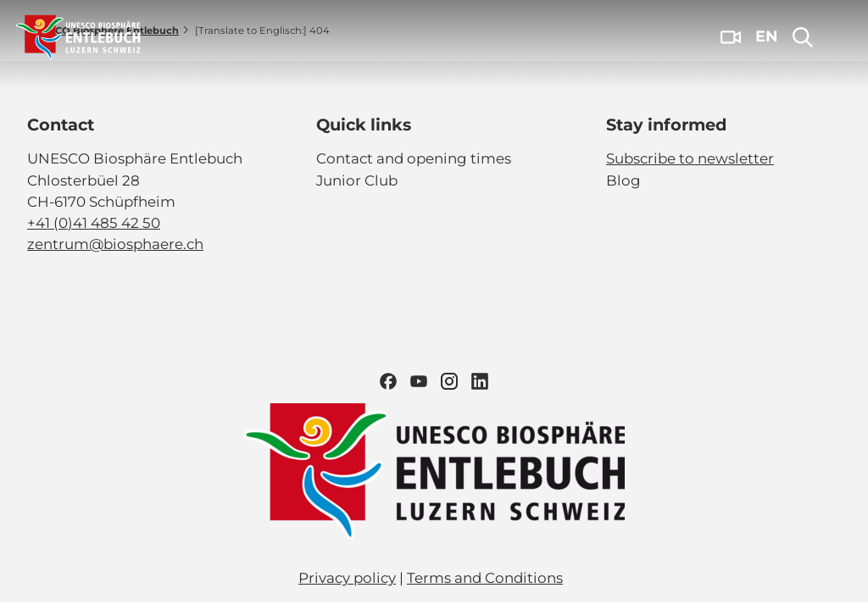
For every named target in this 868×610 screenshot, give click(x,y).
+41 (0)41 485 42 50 (94, 223)
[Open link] (434, 471)
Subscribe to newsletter (690, 158)
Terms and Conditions (485, 578)
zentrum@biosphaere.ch (115, 244)
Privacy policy (347, 578)
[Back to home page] (78, 37)
